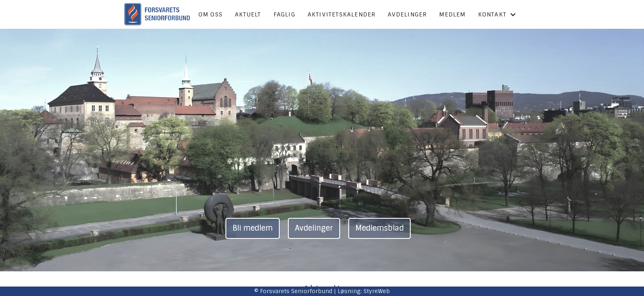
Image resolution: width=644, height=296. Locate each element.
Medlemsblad (379, 228)
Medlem (452, 14)
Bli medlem (253, 228)
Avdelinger (407, 14)
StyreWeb (377, 291)
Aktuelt (248, 14)
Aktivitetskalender (342, 14)
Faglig (284, 14)
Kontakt (497, 14)
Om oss (210, 14)
